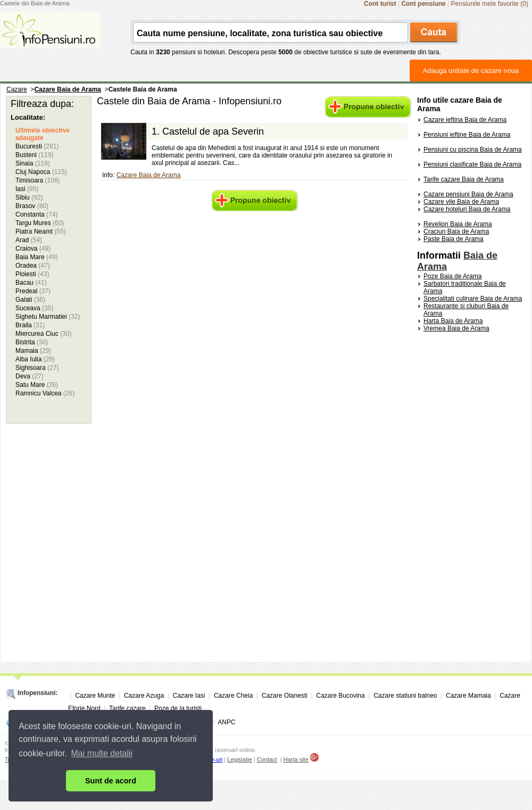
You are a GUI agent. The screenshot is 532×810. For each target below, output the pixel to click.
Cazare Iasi (189, 696)
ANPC (226, 722)
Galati (30, 300)
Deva (30, 376)
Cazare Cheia (233, 696)
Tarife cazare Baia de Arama (464, 179)
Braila (30, 325)
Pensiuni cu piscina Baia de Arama (473, 150)
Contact (267, 759)
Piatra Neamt (41, 232)
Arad (29, 240)
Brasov (32, 206)
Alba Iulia (35, 359)
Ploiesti (32, 274)
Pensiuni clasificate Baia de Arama (472, 164)
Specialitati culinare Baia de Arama (473, 299)
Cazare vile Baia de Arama (461, 202)
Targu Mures (40, 223)
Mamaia (33, 351)
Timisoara (38, 180)
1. (208, 131)
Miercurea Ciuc (43, 334)
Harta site (296, 759)
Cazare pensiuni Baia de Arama (468, 194)
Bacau (31, 283)
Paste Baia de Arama (454, 239)
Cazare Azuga (144, 696)
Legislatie (239, 759)
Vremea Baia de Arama (456, 328)
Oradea (33, 266)
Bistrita (32, 342)
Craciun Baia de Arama (456, 232)
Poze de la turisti (178, 708)
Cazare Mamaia (468, 696)
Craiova (33, 249)
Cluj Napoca (41, 172)
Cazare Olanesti (285, 696)
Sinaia (33, 163)
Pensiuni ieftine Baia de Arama (467, 135)
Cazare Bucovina (340, 696)
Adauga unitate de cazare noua (471, 71)
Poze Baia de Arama (452, 276)
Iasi (27, 189)
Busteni (34, 155)
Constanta (36, 214)
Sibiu (29, 197)
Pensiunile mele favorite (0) (490, 4)
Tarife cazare (127, 708)
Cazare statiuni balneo (405, 696)
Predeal (33, 291)
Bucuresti (37, 146)
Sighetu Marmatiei (48, 317)
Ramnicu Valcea (45, 393)
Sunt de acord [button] (111, 781)
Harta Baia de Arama (453, 321)
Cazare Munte (95, 696)
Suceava (34, 308)
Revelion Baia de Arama (458, 224)
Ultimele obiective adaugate (43, 134)
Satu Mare (37, 385)
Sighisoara (37, 368)
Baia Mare (36, 257)
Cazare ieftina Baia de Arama (465, 120)
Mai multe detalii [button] (102, 753)
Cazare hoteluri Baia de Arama (467, 209)
